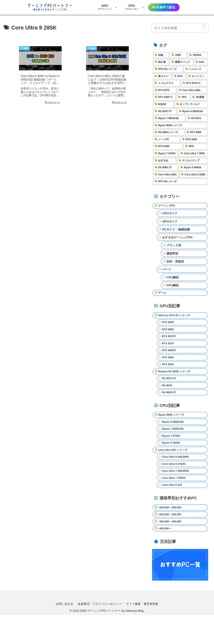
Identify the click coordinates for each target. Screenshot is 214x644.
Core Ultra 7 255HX (176, 501)
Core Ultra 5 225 (174, 509)
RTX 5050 (169, 374)
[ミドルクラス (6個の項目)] (167, 83)
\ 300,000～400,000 (172, 549)
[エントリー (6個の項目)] (197, 76)
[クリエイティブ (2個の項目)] (192, 161)
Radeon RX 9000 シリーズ (176, 382)
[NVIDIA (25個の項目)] (197, 55)
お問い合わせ (65, 632)
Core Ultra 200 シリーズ (175, 469)
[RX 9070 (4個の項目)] (197, 118)
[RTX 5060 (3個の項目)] (168, 147)
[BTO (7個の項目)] (179, 76)
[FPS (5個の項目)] (183, 97)
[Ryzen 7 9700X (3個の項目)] (166, 154)
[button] (204, 27)
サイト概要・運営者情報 (142, 632)
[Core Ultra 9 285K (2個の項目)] (193, 175)
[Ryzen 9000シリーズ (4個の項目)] (180, 126)
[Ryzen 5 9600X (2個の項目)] (193, 168)
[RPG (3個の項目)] (195, 147)
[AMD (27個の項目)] (178, 55)
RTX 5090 (169, 326)
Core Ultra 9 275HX (176, 485)
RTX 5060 (169, 366)
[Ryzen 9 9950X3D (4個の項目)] (192, 112)
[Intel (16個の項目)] (201, 62)
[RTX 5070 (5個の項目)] (165, 90)
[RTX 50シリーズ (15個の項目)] (168, 69)
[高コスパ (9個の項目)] (162, 76)
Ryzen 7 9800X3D (175, 445)
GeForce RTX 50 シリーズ (176, 318)
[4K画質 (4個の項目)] (199, 97)
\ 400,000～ (166, 557)
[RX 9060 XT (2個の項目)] (165, 168)
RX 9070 (168, 398)
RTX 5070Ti (170, 342)
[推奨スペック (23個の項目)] (181, 62)
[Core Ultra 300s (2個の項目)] (166, 175)
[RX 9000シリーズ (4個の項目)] (169, 132)
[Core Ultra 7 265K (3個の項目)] (193, 154)
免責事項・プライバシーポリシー (100, 632)
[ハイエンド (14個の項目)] (196, 69)
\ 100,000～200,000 (172, 533)
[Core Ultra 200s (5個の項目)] (192, 90)
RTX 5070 (169, 350)
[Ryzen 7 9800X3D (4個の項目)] (169, 118)
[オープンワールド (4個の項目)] (191, 104)
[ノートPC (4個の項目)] (166, 140)
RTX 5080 (169, 334)
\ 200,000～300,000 (172, 541)
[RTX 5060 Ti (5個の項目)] (164, 97)
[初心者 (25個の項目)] (161, 62)
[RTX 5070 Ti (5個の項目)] (194, 83)
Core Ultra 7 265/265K (178, 493)
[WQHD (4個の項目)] (163, 104)
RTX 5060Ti (170, 358)
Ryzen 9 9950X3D (175, 437)
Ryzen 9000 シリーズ (173, 429)
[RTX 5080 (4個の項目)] (196, 132)
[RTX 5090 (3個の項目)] (194, 140)
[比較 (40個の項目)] (161, 55)
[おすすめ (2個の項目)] (164, 161)
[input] (180, 28)
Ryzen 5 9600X (173, 461)
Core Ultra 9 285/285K (178, 477)
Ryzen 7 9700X (173, 453)
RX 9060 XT (170, 406)
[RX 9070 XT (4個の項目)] (165, 112)
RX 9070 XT (170, 390)
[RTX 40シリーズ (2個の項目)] (180, 182)
